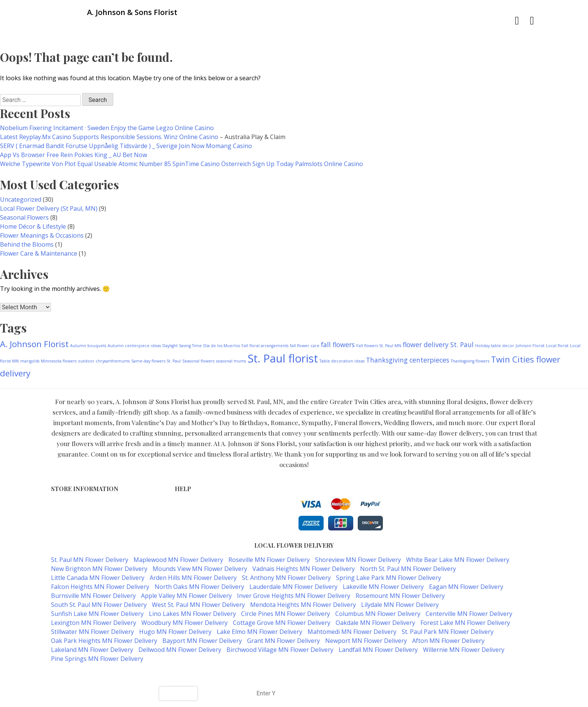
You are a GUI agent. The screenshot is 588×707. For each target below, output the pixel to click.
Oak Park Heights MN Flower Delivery (104, 641)
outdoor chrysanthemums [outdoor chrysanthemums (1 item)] (104, 361)
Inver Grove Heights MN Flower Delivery (294, 596)
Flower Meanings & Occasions (42, 235)
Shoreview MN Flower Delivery (358, 560)
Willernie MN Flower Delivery (464, 650)
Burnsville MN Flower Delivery (93, 596)
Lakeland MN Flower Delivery (92, 650)
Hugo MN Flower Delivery (175, 632)
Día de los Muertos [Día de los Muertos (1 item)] (222, 346)
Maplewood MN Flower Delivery (178, 560)
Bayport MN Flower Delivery (202, 641)
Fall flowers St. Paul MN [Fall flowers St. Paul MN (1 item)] (379, 346)
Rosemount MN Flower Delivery (400, 596)
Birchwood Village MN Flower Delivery (280, 650)
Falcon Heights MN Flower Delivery (100, 587)
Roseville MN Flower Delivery (269, 560)
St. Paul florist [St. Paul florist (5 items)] (283, 358)
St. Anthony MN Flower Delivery (286, 578)
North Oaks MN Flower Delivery (199, 587)
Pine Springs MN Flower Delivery (97, 659)
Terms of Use (192, 504)
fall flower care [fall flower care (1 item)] (305, 346)
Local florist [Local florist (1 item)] (557, 346)
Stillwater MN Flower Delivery (92, 632)
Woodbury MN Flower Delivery (184, 623)
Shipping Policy (194, 520)
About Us (187, 528)
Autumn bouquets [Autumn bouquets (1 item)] (88, 346)
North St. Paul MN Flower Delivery (408, 569)
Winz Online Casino (191, 137)
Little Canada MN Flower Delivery (98, 578)
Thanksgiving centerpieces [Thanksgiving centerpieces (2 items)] (408, 360)
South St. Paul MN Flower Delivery (99, 605)
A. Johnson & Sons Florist (267, 674)
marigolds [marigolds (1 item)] (30, 361)
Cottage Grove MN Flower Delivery (282, 623)
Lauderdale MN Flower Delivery (293, 587)
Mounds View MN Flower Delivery (200, 569)
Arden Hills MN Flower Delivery (193, 578)
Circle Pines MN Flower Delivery (286, 614)
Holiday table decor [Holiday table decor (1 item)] (495, 346)
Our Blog (186, 535)
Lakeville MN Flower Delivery (383, 587)
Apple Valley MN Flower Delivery (186, 596)
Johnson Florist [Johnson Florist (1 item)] (530, 346)
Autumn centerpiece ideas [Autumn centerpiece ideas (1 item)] (134, 346)
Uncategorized (21, 199)
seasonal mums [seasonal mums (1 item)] (231, 361)
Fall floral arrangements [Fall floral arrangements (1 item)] (265, 346)
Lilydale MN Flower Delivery (400, 605)
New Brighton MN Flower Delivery (99, 569)
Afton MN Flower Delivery (448, 641)
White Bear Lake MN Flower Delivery (458, 560)
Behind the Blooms (27, 244)
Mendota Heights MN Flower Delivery (303, 605)
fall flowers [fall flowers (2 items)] (338, 345)
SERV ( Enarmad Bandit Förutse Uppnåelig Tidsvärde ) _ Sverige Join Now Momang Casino (126, 146)
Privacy (184, 512)
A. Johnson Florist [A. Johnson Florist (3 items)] (34, 344)
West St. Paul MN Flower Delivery (198, 605)
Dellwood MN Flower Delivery (180, 650)
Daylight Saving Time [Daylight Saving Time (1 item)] (182, 346)
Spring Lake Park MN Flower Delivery (388, 578)
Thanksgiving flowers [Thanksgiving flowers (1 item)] (470, 361)
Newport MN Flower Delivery (366, 641)
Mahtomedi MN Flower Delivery (352, 632)
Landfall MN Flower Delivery (378, 650)
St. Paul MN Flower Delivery (90, 560)
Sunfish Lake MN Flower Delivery (97, 614)
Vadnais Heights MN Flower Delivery (304, 569)
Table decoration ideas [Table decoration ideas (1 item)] (342, 361)
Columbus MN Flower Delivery (378, 614)
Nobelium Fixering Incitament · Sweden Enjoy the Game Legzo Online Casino (107, 128)
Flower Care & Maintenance (39, 253)
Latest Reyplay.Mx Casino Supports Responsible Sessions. (82, 137)
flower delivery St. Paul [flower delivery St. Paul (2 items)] (438, 345)
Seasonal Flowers (24, 217)
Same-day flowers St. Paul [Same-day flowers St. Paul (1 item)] (156, 361)
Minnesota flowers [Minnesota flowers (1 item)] (59, 361)
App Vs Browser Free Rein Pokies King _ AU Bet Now (73, 155)
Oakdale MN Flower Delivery (375, 623)
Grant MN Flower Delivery (283, 641)
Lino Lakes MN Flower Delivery (192, 614)
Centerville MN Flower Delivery (469, 614)
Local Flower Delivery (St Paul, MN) (49, 208)
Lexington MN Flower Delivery (94, 623)
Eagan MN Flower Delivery (466, 587)
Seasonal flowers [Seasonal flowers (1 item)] (198, 361)
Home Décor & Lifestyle (33, 226)
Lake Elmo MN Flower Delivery (259, 632)
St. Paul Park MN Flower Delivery (448, 632)
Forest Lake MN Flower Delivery (465, 623)
